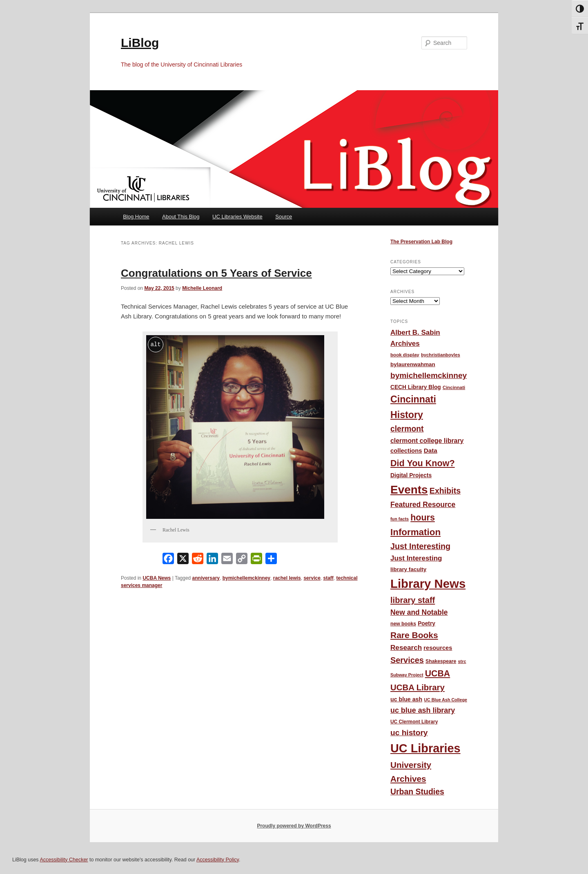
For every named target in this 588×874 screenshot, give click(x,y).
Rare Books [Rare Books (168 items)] (414, 635)
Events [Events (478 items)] (409, 490)
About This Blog (181, 217)
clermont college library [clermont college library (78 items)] (427, 441)
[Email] (227, 560)
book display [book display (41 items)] (405, 355)
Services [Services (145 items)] (407, 660)
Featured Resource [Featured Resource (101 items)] (423, 505)
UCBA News (157, 578)
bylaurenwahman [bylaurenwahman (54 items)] (413, 364)
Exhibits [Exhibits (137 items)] (445, 491)
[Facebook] (168, 560)
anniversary (206, 578)
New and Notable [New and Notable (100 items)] (419, 612)
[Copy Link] (242, 560)
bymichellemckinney (246, 578)
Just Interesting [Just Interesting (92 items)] (416, 558)
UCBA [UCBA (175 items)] (438, 674)
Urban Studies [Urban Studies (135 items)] (417, 792)
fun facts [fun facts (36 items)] (400, 519)
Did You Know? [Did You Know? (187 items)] (423, 463)
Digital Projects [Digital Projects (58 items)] (411, 475)
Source (284, 217)
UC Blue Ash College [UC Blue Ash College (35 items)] (445, 700)
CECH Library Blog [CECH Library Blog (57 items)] (416, 387)
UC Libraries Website (237, 217)
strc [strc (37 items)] (462, 661)
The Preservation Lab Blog (421, 242)
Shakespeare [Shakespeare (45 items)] (441, 661)
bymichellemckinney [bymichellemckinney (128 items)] (429, 375)
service (312, 578)
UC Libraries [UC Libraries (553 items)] (425, 748)
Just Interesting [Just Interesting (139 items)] (420, 546)
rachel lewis (287, 578)
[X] (183, 560)
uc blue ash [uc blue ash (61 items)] (406, 699)
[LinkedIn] (212, 560)
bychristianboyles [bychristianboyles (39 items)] (441, 355)
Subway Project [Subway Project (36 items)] (407, 675)
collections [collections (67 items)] (406, 451)
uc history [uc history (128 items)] (409, 733)
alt (155, 344)
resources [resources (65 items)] (438, 648)
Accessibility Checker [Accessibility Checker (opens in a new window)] (64, 860)
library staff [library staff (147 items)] (413, 600)
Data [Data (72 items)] (431, 450)
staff (328, 578)
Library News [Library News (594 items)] (428, 584)
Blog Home (136, 217)
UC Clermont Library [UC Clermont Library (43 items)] (414, 722)
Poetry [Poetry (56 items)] (427, 624)
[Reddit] (198, 560)
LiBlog (140, 43)
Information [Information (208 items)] (415, 532)
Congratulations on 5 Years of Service (216, 273)
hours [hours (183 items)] (423, 518)
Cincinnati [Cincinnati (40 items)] (454, 387)
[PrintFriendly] (256, 560)
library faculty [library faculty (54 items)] (408, 569)
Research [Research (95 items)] (406, 647)
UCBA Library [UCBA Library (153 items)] (418, 687)
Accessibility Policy (218, 860)
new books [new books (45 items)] (403, 624)
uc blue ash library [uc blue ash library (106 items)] (423, 710)
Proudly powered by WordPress (294, 826)
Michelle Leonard (202, 288)
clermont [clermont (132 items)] (407, 429)
